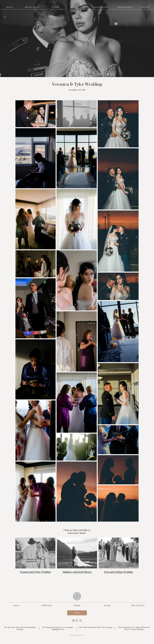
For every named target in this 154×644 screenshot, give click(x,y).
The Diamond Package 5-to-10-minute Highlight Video (58, 628)
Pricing (77, 613)
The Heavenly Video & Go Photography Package (20, 628)
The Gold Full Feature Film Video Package (96, 627)
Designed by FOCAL (77, 635)
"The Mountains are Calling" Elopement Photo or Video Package (134, 628)
